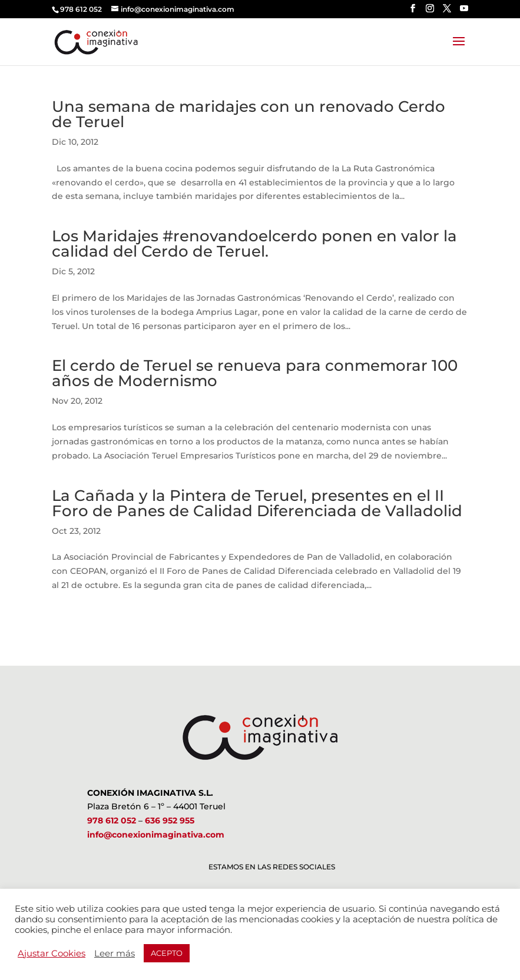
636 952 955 (170, 820)
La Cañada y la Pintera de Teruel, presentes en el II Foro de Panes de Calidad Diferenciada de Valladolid (257, 503)
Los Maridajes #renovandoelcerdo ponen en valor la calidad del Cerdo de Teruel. (254, 244)
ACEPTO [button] (167, 953)
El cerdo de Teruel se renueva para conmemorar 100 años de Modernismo (255, 373)
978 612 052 (112, 820)
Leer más (115, 954)
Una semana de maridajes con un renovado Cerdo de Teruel (249, 114)
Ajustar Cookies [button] (52, 954)
